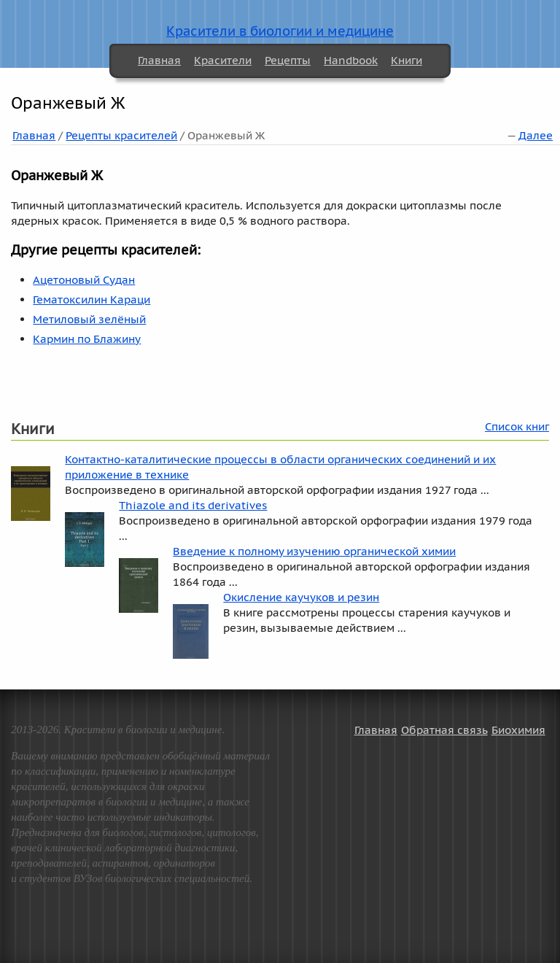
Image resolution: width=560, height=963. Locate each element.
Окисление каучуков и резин (301, 597)
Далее (536, 135)
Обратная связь (444, 730)
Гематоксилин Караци (92, 299)
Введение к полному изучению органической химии (314, 551)
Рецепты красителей (121, 135)
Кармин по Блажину (87, 339)
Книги (407, 60)
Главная (159, 60)
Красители (223, 60)
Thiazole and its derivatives (193, 505)
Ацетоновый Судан (84, 280)
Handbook (351, 60)
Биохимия (518, 730)
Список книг (517, 426)
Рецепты (288, 60)
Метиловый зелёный (89, 319)
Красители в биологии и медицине (280, 31)
